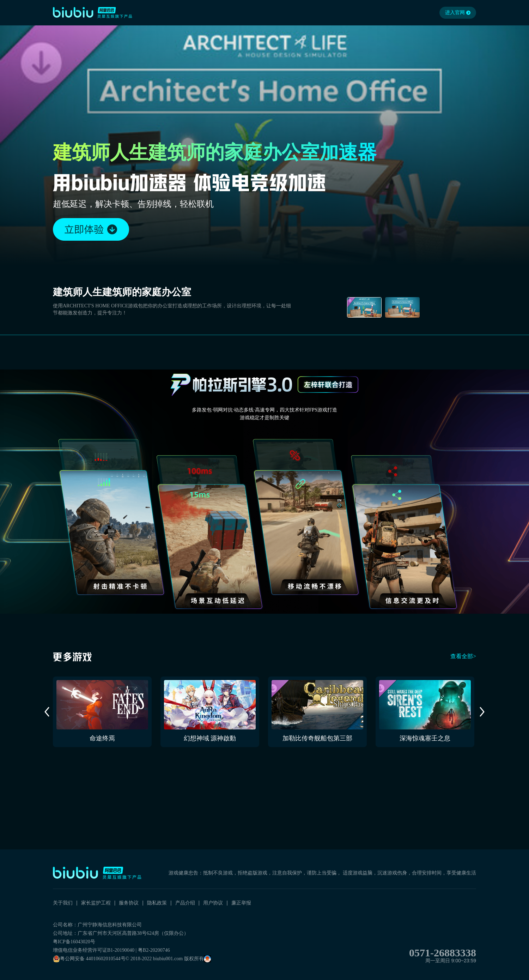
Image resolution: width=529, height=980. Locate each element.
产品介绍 (185, 903)
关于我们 (63, 903)
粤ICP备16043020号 (74, 942)
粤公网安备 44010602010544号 (89, 959)
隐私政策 (157, 903)
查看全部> (463, 656)
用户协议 (213, 903)
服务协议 (129, 903)
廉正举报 (241, 903)
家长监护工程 (96, 903)
